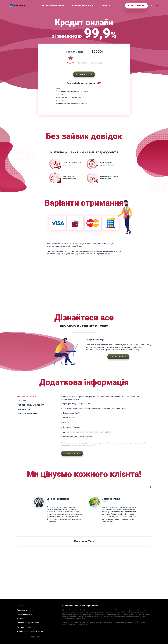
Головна (20, 606)
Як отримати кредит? (53, 6)
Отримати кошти (136, 6)
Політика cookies (24, 627)
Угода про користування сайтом (30, 631)
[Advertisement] (84, 285)
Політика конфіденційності (28, 623)
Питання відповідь (83, 6)
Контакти (105, 6)
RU (157, 6)
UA (152, 6)
